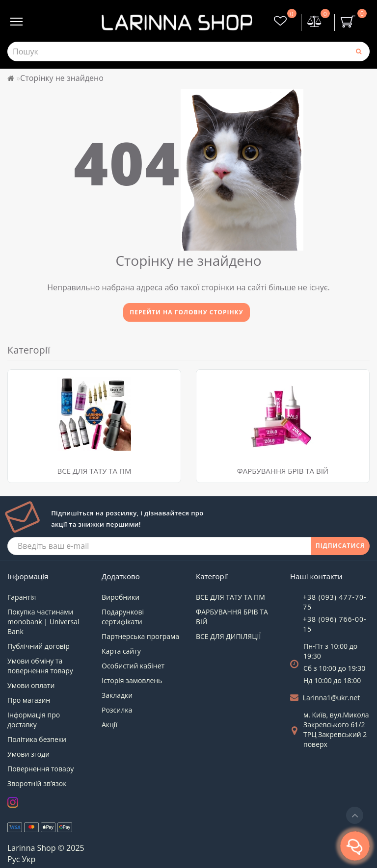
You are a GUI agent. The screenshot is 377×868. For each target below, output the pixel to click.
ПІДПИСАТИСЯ (340, 546)
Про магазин (29, 700)
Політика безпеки (37, 739)
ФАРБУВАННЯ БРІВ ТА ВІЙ (283, 471)
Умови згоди (28, 754)
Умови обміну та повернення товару (40, 666)
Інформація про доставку (34, 720)
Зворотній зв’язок (37, 783)
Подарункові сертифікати (123, 617)
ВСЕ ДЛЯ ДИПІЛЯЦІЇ (228, 636)
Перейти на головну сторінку (186, 312)
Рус (13, 859)
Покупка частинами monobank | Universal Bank (43, 622)
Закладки (117, 695)
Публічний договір (39, 646)
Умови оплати (31, 685)
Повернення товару (40, 769)
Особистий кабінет (133, 666)
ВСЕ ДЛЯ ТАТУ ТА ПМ (94, 471)
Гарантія (22, 597)
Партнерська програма (140, 636)
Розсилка (117, 710)
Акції (109, 725)
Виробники (121, 597)
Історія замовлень (132, 680)
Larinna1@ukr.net (332, 698)
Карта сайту (121, 651)
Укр (28, 859)
